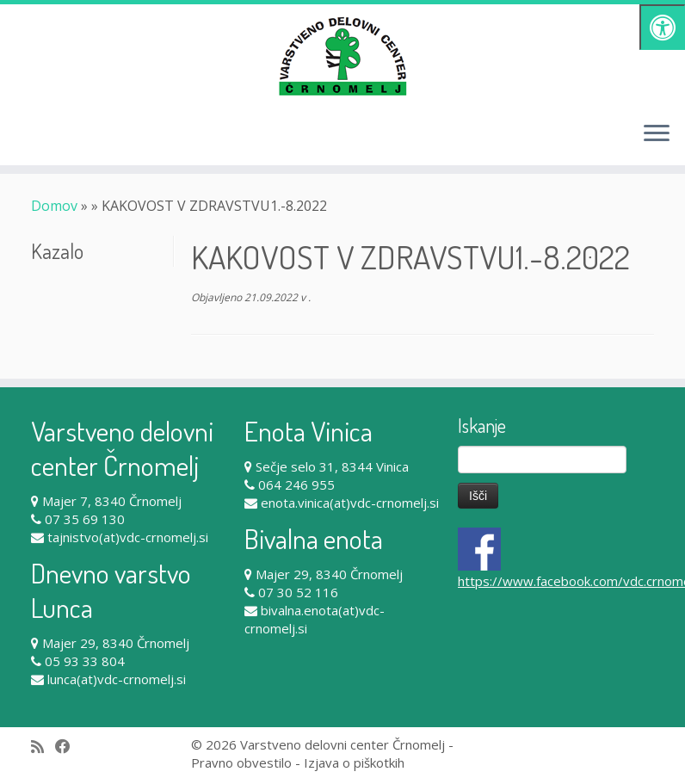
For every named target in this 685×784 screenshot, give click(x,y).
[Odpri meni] (657, 134)
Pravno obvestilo (241, 762)
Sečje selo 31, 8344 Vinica (332, 466)
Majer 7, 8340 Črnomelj (112, 501)
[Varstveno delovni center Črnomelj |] (342, 56)
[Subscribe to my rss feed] (43, 747)
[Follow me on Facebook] (68, 747)
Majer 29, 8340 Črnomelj (116, 643)
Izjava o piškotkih (354, 762)
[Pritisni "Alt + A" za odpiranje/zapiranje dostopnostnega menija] (662, 27)
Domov (54, 206)
